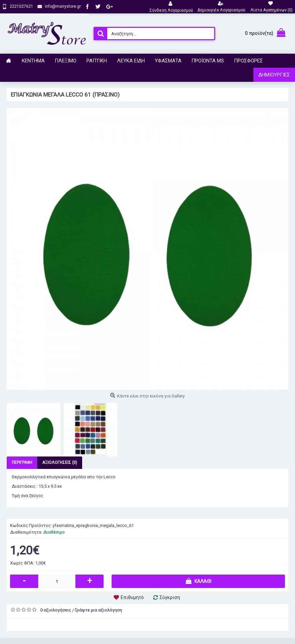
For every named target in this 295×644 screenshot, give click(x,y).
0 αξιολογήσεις (56, 610)
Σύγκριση (170, 597)
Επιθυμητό (132, 597)
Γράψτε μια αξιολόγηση (98, 610)
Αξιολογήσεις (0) (60, 463)
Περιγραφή (22, 463)
